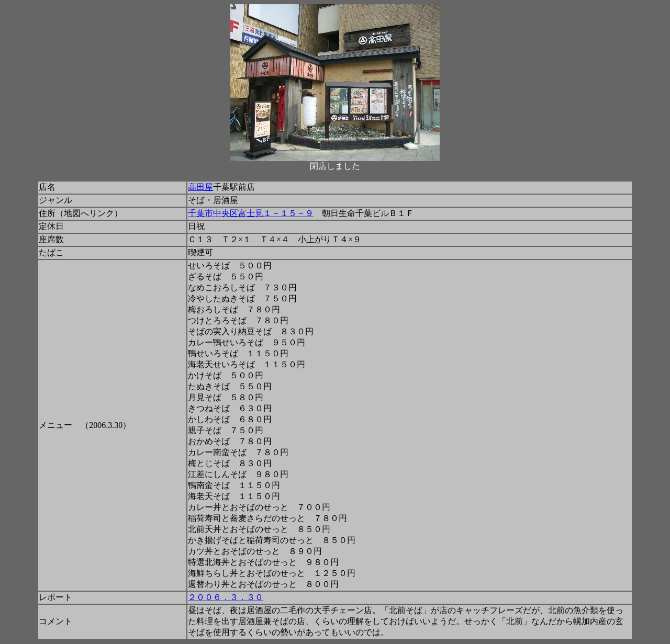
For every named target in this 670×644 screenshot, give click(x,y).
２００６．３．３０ (226, 597)
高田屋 (200, 187)
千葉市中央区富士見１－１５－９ (251, 213)
